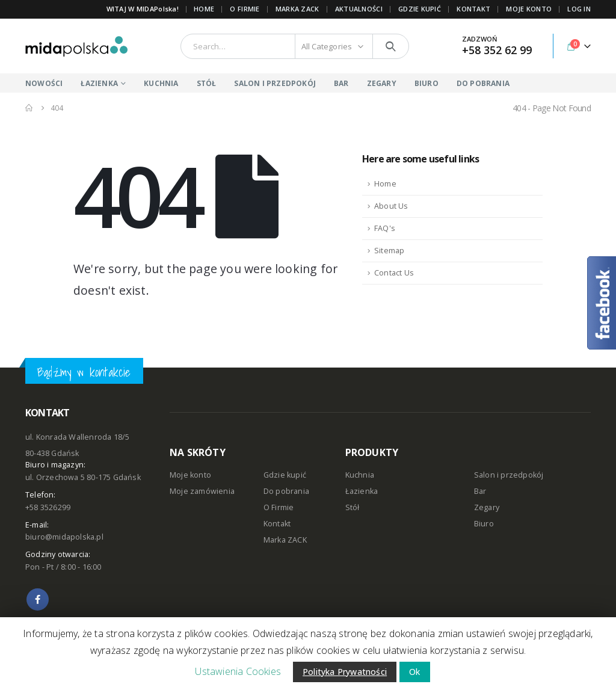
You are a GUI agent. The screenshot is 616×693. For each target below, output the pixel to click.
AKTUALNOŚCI (359, 9)
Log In (579, 9)
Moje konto (190, 475)
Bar (480, 491)
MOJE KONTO (529, 9)
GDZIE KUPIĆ (420, 9)
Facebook (38, 599)
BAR (341, 83)
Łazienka (362, 491)
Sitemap (389, 251)
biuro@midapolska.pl (64, 537)
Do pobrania (286, 491)
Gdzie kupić (285, 475)
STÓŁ (207, 83)
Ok (414, 672)
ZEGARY (382, 83)
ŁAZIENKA (99, 83)
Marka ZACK (297, 9)
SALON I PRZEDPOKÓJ (275, 83)
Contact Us (394, 273)
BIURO (427, 83)
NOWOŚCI (44, 83)
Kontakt (277, 524)
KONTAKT (473, 9)
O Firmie (279, 507)
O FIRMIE (245, 9)
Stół (353, 507)
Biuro (484, 524)
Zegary (487, 507)
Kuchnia (360, 475)
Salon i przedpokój (509, 475)
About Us (391, 206)
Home (204, 9)
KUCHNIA (161, 83)
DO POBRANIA (483, 83)
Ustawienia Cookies (238, 671)
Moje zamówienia (202, 491)
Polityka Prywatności (345, 672)
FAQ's (385, 228)
